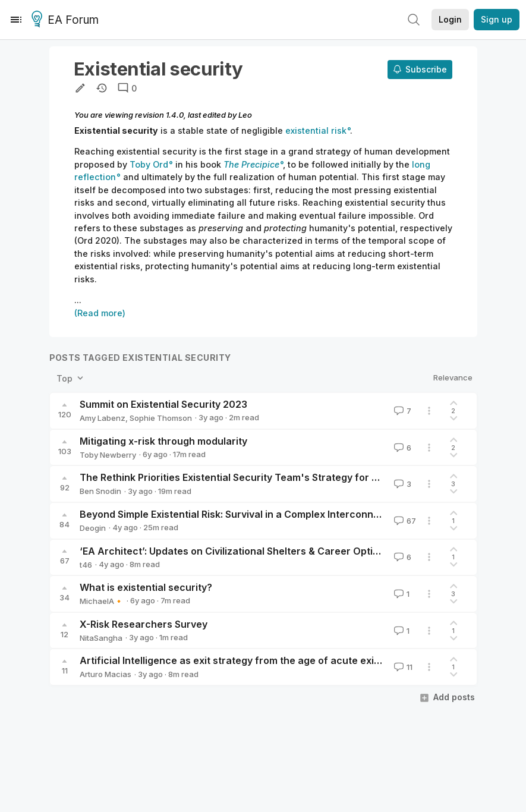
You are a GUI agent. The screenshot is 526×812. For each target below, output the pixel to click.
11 (402, 667)
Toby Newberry (108, 455)
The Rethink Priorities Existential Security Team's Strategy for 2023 (238, 477)
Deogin (93, 528)
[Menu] (16, 20)
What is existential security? (146, 587)
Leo (245, 115)
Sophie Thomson (161, 418)
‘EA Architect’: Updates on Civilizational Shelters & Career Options (235, 551)
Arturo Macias (105, 674)
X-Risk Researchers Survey (144, 624)
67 (404, 521)
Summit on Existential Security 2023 (163, 404)
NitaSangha (101, 638)
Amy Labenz (103, 418)
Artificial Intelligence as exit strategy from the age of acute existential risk (254, 660)
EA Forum (67, 20)
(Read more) (100, 313)
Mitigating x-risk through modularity (163, 441)
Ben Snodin (100, 491)
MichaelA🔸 (102, 601)
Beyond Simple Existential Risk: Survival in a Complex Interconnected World (255, 514)
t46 (86, 565)
